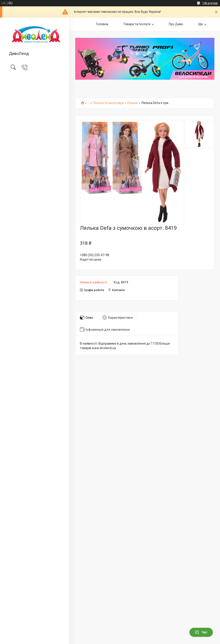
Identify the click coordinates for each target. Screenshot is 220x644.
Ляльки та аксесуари (108, 103)
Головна (102, 24)
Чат (201, 632)
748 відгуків (210, 3)
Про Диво (176, 24)
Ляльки (132, 103)
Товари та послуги (137, 24)
